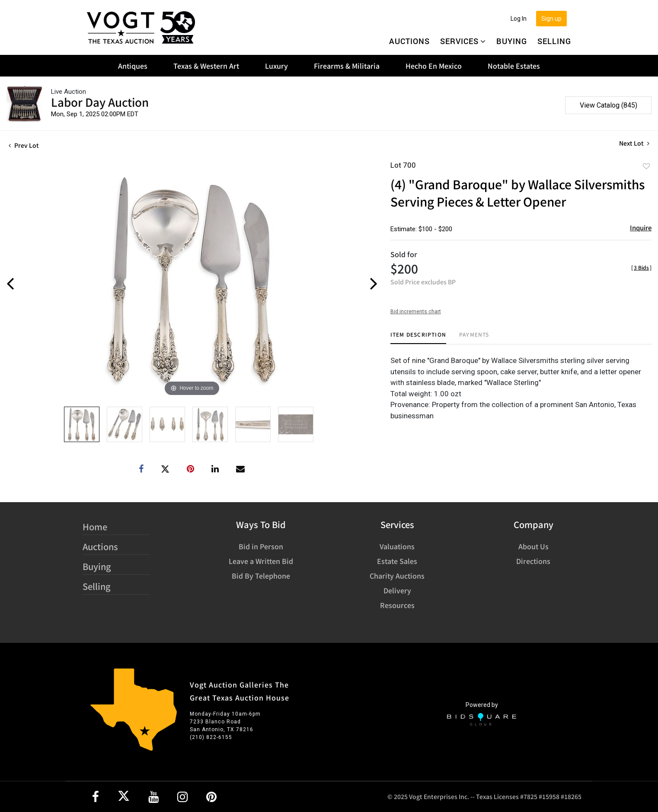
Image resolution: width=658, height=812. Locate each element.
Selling (554, 41)
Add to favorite (646, 166)
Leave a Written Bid (261, 561)
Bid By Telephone (261, 576)
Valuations (397, 546)
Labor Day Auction (100, 102)
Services (463, 41)
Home (95, 527)
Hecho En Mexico (434, 66)
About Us (533, 546)
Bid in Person (261, 546)
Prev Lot (24, 145)
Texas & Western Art (206, 66)
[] (641, 267)
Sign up (551, 19)
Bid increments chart (416, 312)
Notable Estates (514, 66)
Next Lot (634, 143)
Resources (397, 605)
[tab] (418, 338)
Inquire (641, 228)
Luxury (276, 66)
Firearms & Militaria (347, 66)
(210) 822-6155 (211, 737)
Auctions (409, 41)
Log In (519, 19)
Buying (512, 41)
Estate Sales (397, 561)
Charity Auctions (397, 576)
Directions (533, 561)
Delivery (397, 590)
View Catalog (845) (608, 105)
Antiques (133, 66)
